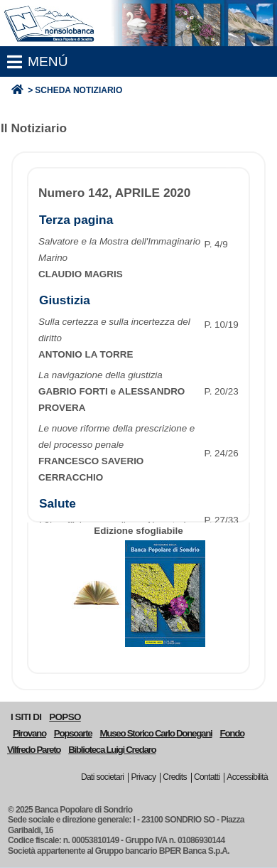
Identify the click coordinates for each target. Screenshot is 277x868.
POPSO (65, 717)
